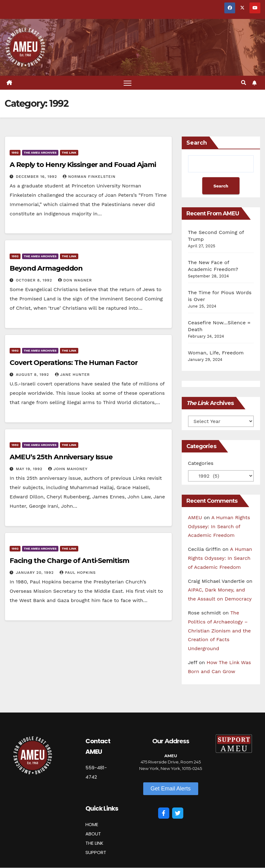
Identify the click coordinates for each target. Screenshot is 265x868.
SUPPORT (96, 852)
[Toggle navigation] (128, 83)
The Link (69, 153)
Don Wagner (75, 280)
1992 (15, 153)
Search (197, 143)
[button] (244, 83)
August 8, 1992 (33, 375)
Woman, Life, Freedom (216, 353)
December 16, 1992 (37, 177)
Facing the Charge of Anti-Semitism (69, 561)
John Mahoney (68, 469)
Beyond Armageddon (46, 268)
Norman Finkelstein (89, 177)
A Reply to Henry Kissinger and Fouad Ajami (83, 165)
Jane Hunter (72, 375)
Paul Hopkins (78, 573)
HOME (92, 824)
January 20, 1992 (36, 573)
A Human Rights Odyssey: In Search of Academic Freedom (219, 526)
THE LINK (94, 843)
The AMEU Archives (40, 153)
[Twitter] (178, 813)
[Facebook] (164, 813)
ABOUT (93, 834)
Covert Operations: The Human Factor (74, 363)
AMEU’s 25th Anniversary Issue (61, 457)
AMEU (195, 517)
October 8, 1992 (35, 280)
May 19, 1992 (30, 469)
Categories (201, 463)
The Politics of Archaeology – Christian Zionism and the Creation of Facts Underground (219, 631)
